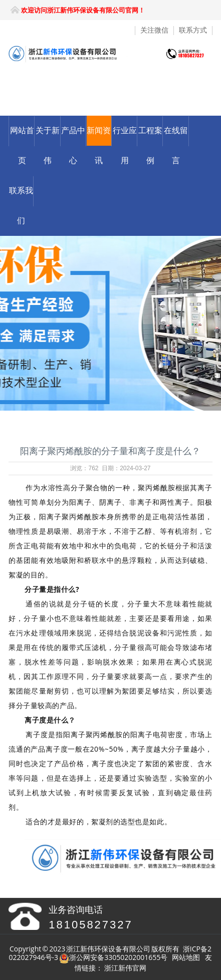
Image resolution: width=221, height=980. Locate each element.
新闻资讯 (99, 136)
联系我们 (21, 206)
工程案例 (150, 145)
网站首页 (22, 145)
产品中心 (73, 145)
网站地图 (186, 957)
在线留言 (176, 145)
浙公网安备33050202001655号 (118, 957)
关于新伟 (48, 145)
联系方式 (193, 30)
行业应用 (125, 145)
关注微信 (154, 30)
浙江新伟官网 (125, 968)
